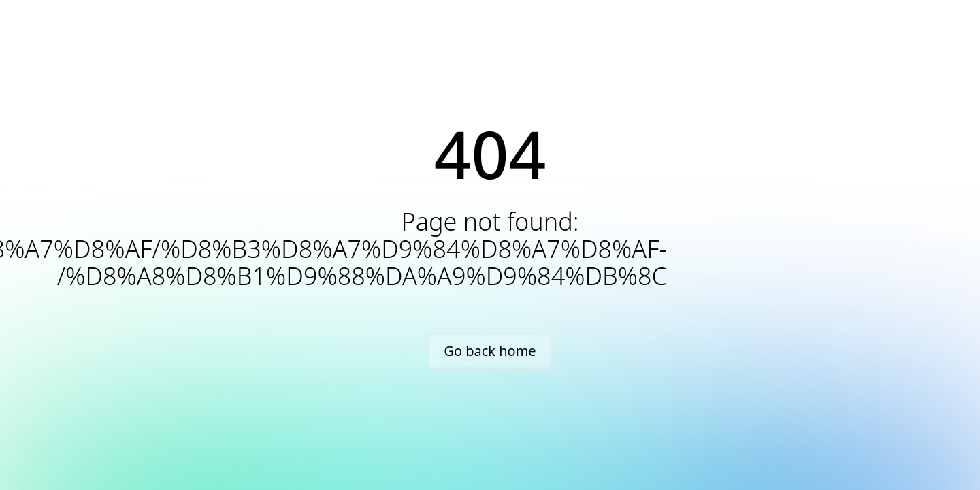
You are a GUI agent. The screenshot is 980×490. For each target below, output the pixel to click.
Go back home (490, 351)
